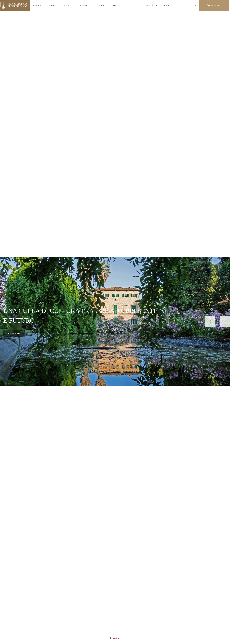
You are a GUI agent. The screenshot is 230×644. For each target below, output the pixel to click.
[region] (115, 322)
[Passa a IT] (189, 6)
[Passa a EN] (195, 6)
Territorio (102, 6)
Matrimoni (119, 6)
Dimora (38, 6)
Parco (52, 6)
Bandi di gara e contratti (158, 6)
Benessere (85, 6)
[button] (225, 322)
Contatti (135, 6)
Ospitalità (68, 6)
